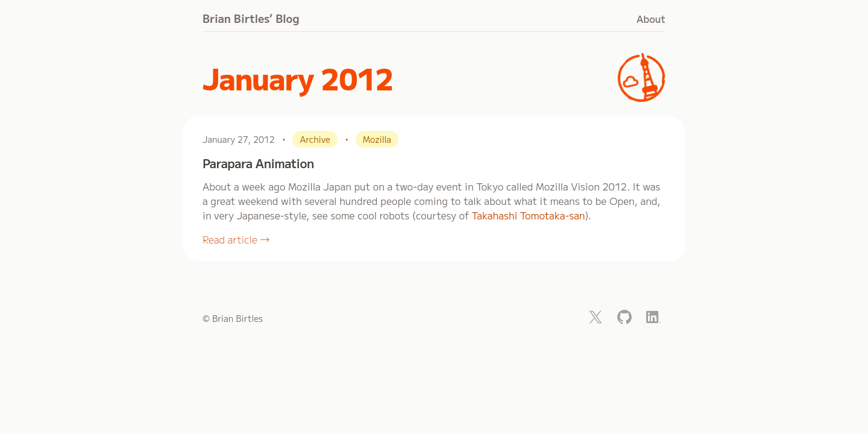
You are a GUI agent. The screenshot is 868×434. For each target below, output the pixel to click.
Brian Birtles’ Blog (251, 18)
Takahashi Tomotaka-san (528, 215)
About (651, 19)
